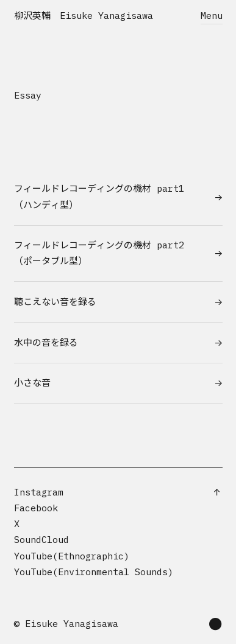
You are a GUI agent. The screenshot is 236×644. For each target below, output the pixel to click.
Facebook (36, 508)
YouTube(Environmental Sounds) (94, 572)
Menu (212, 16)
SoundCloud (41, 540)
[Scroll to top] (217, 492)
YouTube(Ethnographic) (72, 556)
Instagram (39, 492)
